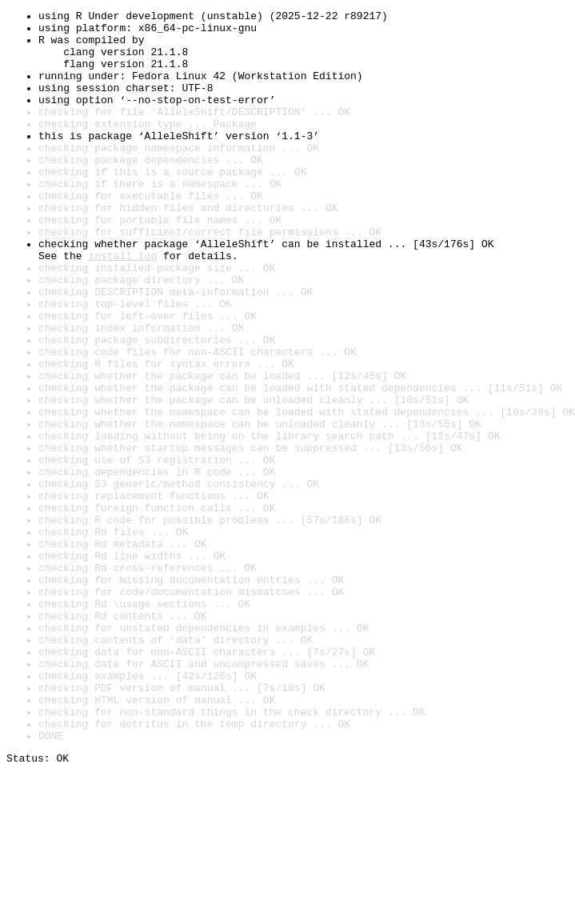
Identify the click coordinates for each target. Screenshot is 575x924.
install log (122, 306)
